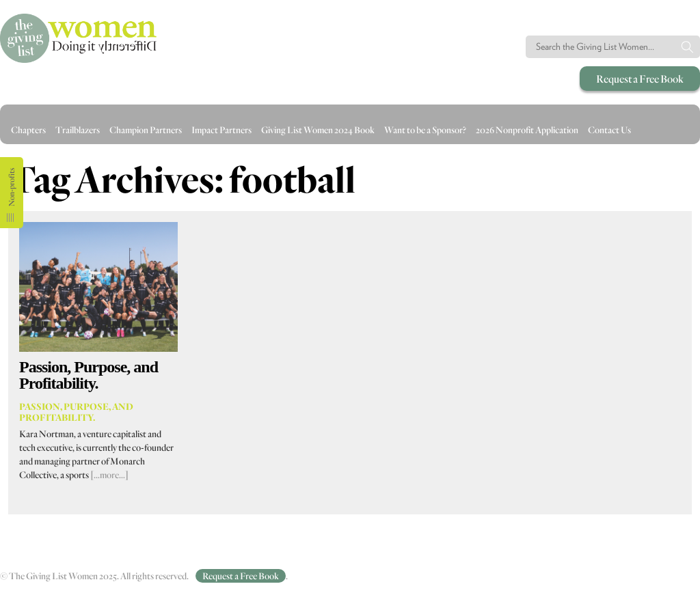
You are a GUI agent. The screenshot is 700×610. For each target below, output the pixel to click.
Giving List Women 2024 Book (318, 130)
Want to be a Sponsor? (425, 130)
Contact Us (609, 130)
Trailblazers (78, 130)
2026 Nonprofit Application (527, 130)
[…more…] (109, 475)
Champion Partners (146, 130)
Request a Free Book (640, 79)
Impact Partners (221, 130)
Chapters (28, 130)
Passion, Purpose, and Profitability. (89, 375)
